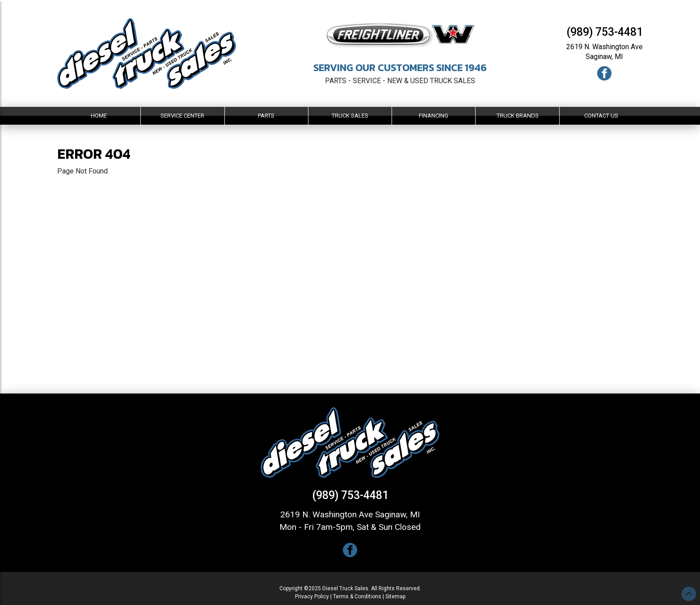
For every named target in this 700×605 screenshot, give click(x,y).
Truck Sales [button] (350, 116)
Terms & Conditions (357, 597)
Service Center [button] (182, 116)
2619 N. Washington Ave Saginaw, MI (350, 514)
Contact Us (601, 116)
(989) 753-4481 (605, 32)
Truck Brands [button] (518, 116)
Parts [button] (266, 116)
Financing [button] (434, 116)
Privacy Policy (312, 597)
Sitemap (395, 597)
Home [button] (99, 116)
